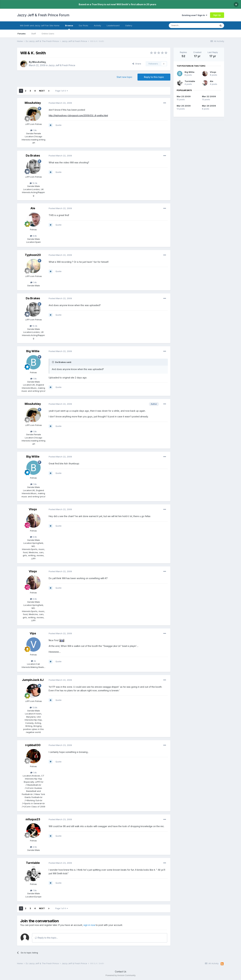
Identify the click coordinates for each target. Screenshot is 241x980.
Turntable (33, 863)
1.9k (34, 130)
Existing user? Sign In (195, 15)
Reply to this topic (154, 77)
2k (34, 661)
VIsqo (33, 509)
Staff (34, 34)
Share (137, 64)
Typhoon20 (33, 255)
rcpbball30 (33, 745)
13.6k (34, 707)
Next (42, 91)
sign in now (89, 925)
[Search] (185, 25)
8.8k (33, 236)
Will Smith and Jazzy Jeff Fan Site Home (40, 25)
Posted (60, 103)
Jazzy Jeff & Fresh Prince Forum (43, 15)
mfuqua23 (33, 819)
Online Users (48, 34)
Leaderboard (113, 25)
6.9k (33, 537)
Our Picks (83, 25)
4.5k (33, 847)
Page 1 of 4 (62, 91)
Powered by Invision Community (121, 975)
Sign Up (217, 15)
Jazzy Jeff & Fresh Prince (62, 65)
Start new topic (124, 77)
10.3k (34, 183)
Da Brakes (33, 155)
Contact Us (121, 972)
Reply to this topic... (46, 938)
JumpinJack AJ (33, 680)
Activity (97, 25)
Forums (22, 34)
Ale (33, 208)
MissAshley (39, 62)
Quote (58, 125)
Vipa (33, 633)
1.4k (34, 282)
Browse (69, 27)
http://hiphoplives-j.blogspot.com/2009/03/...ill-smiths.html (78, 115)
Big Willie (33, 351)
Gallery (129, 25)
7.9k (33, 890)
